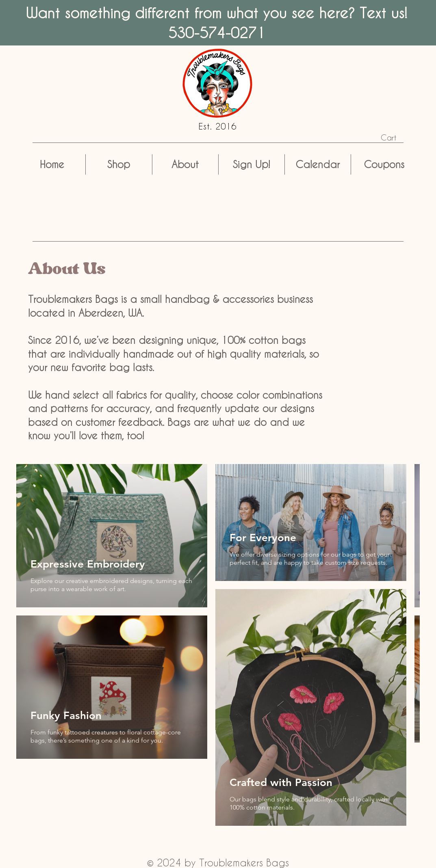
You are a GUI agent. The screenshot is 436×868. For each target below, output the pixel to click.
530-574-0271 (217, 32)
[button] (395, 138)
